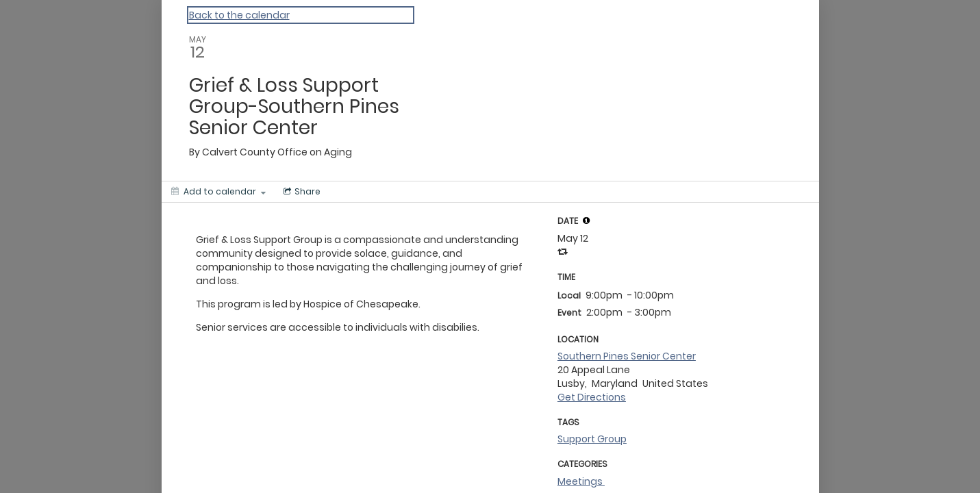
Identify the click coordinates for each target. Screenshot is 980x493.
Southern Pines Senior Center (627, 356)
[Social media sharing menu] (301, 192)
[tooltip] (586, 220)
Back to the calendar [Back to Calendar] (239, 15)
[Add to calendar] (218, 192)
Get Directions (592, 397)
